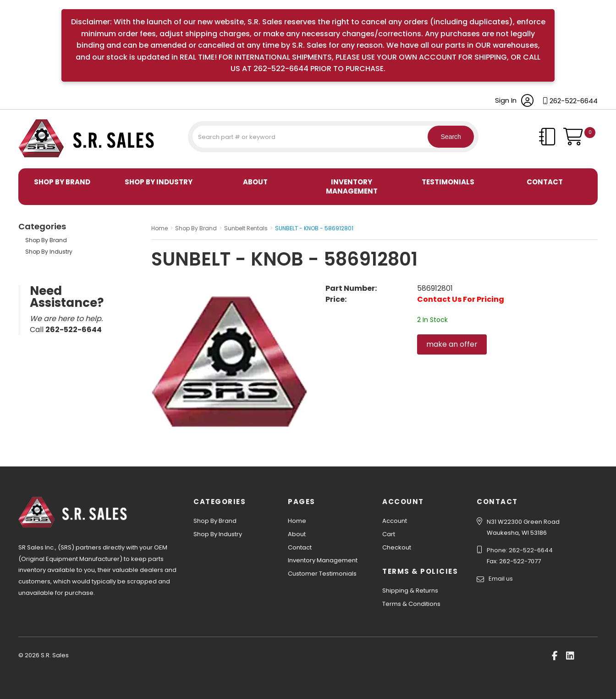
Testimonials (448, 182)
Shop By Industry (159, 182)
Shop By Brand (62, 182)
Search (446, 137)
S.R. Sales (34, 159)
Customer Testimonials (322, 574)
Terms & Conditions (411, 604)
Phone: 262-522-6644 (520, 550)
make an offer (452, 344)
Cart (389, 534)
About (255, 182)
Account (395, 521)
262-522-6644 (574, 101)
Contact (545, 182)
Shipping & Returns (410, 591)
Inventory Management (352, 186)
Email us (501, 579)
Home (297, 521)
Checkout (397, 547)
